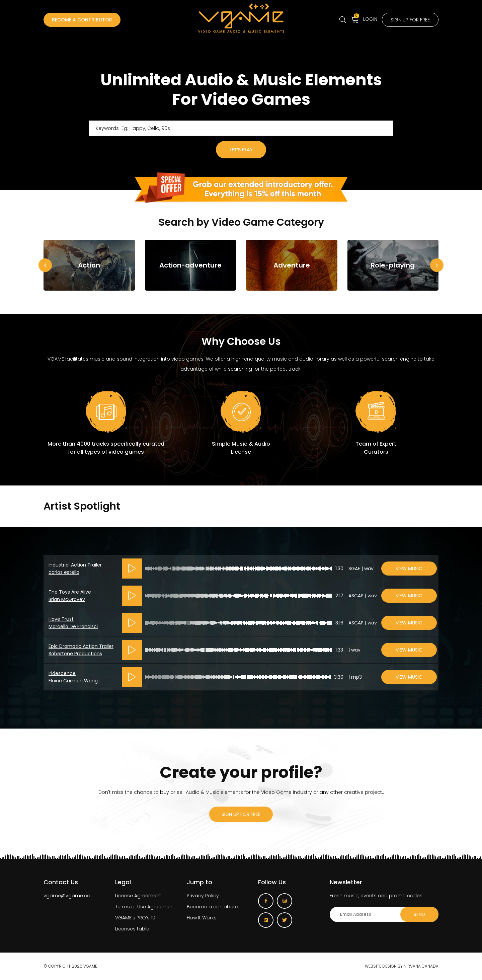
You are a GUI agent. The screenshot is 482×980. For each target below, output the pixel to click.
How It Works (202, 918)
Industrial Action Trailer (75, 565)
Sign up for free (410, 20)
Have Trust (61, 619)
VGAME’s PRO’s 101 (136, 918)
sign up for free (241, 814)
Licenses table (132, 929)
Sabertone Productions (75, 654)
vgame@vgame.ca (67, 896)
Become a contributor (213, 907)
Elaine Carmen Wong (73, 681)
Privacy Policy (203, 896)
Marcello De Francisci (73, 626)
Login (370, 19)
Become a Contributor (82, 20)
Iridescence (62, 673)
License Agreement (138, 896)
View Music (409, 569)
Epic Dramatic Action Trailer (81, 646)
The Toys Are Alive (70, 592)
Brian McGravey (67, 599)
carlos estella (64, 572)
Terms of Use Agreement (145, 907)
